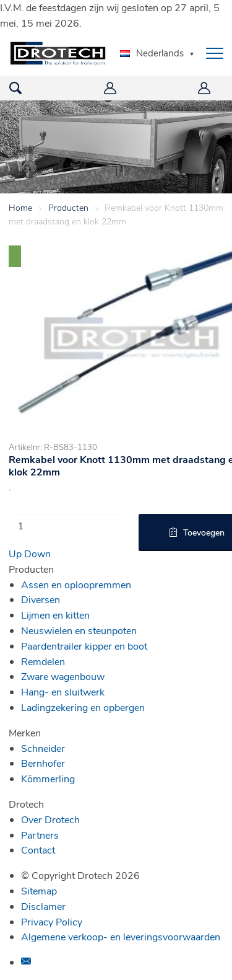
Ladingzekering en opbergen (83, 707)
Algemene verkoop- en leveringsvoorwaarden (121, 936)
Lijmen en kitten (55, 615)
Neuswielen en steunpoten (79, 630)
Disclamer (43, 906)
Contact (38, 850)
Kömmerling (48, 778)
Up (15, 553)
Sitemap (39, 890)
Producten (68, 207)
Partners (40, 835)
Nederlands (152, 53)
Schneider (43, 748)
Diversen (41, 599)
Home (20, 207)
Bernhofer (43, 763)
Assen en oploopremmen (76, 584)
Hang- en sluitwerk (63, 691)
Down (37, 553)
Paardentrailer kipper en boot (84, 646)
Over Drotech (50, 819)
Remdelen (43, 661)
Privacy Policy (52, 921)
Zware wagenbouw (63, 676)
